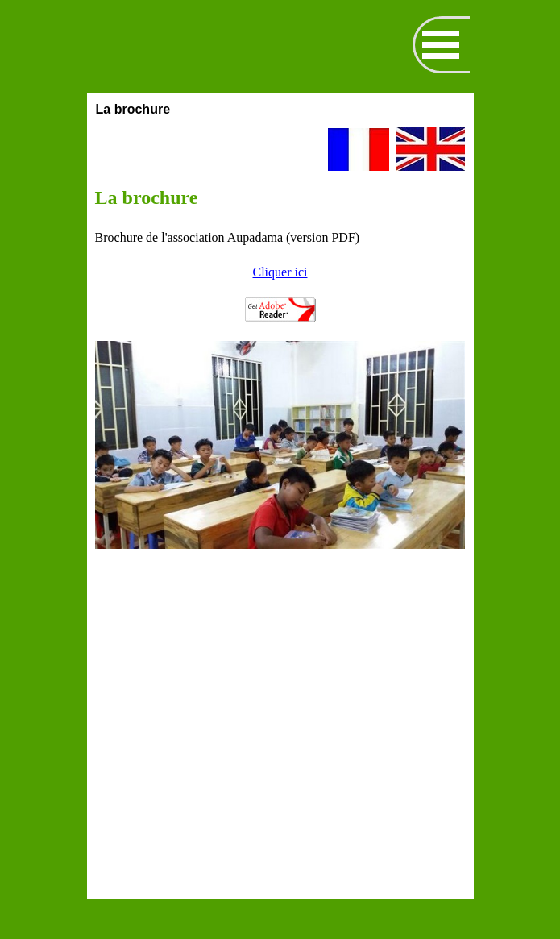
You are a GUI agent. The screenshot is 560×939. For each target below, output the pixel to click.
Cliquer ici (280, 272)
